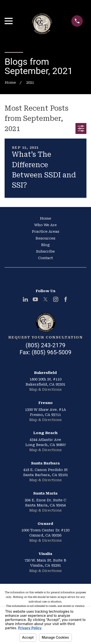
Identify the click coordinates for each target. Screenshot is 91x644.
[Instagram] (56, 299)
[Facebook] (66, 299)
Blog (45, 245)
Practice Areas (45, 231)
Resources (45, 238)
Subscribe (45, 251)
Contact (45, 258)
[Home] (45, 322)
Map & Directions (45, 389)
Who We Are (45, 225)
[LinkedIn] (25, 299)
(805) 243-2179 (45, 345)
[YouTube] (35, 299)
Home (45, 218)
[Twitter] (45, 299)
